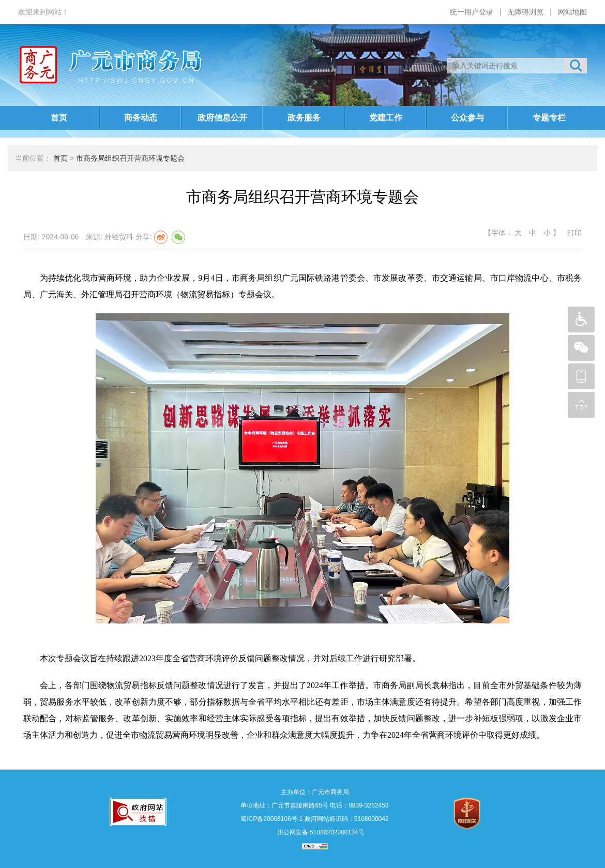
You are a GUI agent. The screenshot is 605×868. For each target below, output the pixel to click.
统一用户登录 (472, 12)
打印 (573, 233)
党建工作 (386, 118)
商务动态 (141, 118)
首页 (59, 118)
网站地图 (572, 12)
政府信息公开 (222, 118)
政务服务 (304, 118)
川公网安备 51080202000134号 (320, 832)
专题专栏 (549, 118)
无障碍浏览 (525, 12)
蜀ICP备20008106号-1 (271, 819)
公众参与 (467, 118)
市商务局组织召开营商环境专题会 (130, 158)
